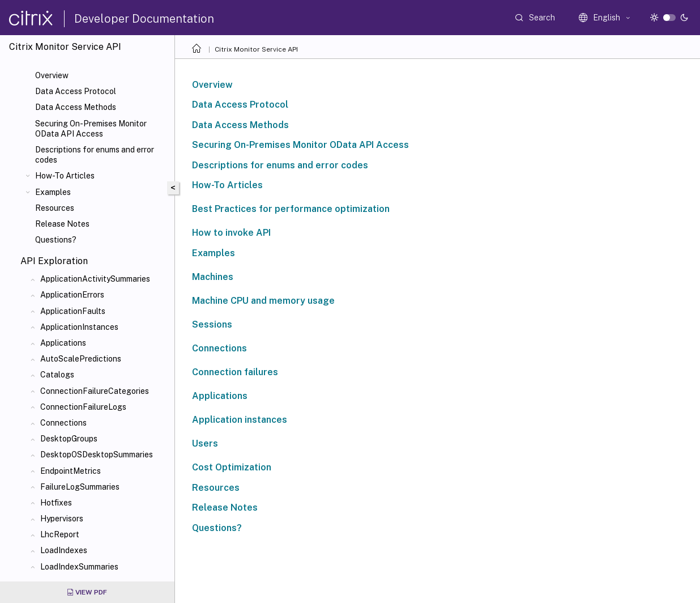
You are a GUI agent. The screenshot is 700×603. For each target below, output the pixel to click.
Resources (55, 208)
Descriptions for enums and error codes (95, 155)
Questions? (56, 240)
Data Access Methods (76, 107)
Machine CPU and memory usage (263, 301)
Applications (220, 396)
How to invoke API (231, 233)
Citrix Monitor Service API (256, 49)
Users (205, 443)
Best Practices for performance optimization (291, 209)
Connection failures (235, 372)
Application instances (240, 420)
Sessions (212, 324)
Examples (53, 192)
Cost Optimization (232, 467)
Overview (52, 75)
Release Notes (62, 224)
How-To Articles (65, 176)
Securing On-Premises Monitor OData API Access (91, 129)
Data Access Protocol (76, 91)
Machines (213, 277)
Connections (219, 348)
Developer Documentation (144, 19)
